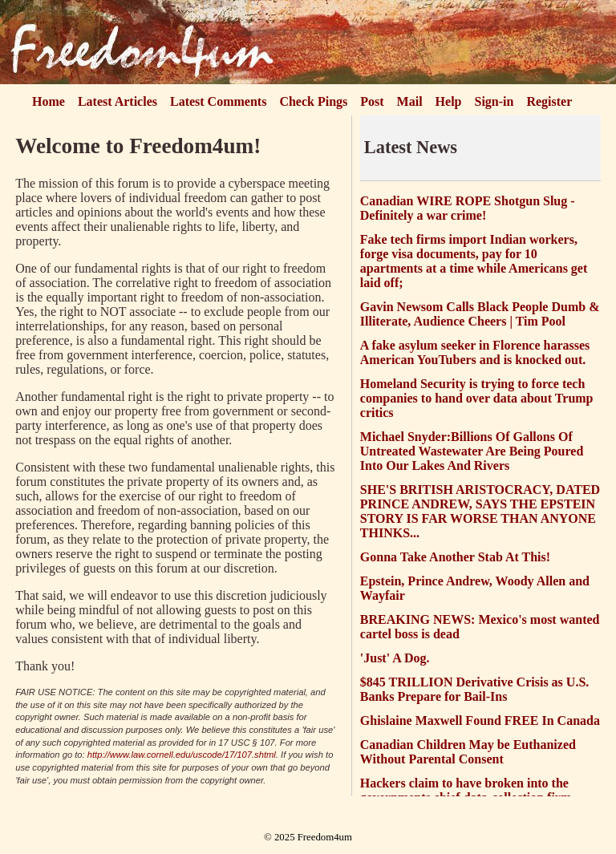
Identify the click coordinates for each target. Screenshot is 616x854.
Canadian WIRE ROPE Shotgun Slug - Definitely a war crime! (468, 208)
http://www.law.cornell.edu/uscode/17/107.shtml (182, 755)
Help (449, 101)
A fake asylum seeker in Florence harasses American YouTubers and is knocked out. (475, 352)
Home (49, 101)
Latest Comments (218, 101)
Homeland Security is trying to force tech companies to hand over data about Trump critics (477, 398)
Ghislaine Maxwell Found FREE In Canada (480, 720)
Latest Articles (118, 101)
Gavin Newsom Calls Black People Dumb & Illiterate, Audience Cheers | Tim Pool (480, 314)
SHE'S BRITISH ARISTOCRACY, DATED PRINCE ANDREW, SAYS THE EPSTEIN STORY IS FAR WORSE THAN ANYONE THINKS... (480, 511)
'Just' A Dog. (395, 658)
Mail (410, 101)
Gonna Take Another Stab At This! (455, 557)
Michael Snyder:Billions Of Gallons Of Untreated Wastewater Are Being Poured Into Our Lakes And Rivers (472, 451)
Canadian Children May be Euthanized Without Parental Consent (468, 752)
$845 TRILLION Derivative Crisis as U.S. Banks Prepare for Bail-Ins (475, 689)
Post (372, 101)
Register (549, 101)
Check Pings (313, 101)
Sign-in (494, 101)
